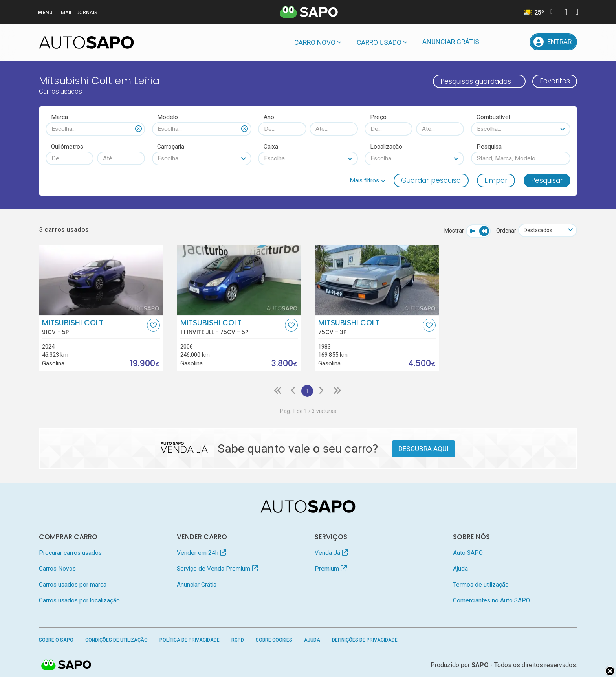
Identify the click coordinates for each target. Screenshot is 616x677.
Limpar (496, 180)
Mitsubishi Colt (93, 327)
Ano (269, 117)
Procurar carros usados (70, 553)
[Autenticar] (566, 13)
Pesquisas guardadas (475, 81)
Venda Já (331, 553)
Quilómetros (67, 147)
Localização (386, 147)
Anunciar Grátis (451, 42)
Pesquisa (489, 147)
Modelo (168, 117)
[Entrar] (554, 42)
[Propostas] (518, 42)
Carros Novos (57, 569)
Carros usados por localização (79, 601)
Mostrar (453, 231)
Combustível (493, 117)
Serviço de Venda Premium (217, 569)
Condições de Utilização (116, 640)
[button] (368, 180)
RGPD (238, 640)
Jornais (87, 12)
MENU (45, 12)
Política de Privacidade (190, 640)
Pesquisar (547, 180)
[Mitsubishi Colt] (101, 280)
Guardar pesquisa (431, 180)
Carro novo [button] (315, 42)
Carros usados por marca (73, 585)
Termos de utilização (481, 585)
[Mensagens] (497, 42)
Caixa (271, 147)
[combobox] (95, 129)
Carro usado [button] (379, 42)
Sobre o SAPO (56, 640)
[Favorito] (153, 325)
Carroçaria (171, 147)
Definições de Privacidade (365, 640)
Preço (378, 117)
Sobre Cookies (274, 640)
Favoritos (555, 81)
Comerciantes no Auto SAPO (491, 601)
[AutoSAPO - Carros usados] (86, 42)
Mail (67, 12)
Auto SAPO (468, 553)
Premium (331, 569)
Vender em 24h (202, 553)
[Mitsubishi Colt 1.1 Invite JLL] (239, 280)
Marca (60, 117)
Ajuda (460, 569)
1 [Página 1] (307, 391)
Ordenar (505, 231)
